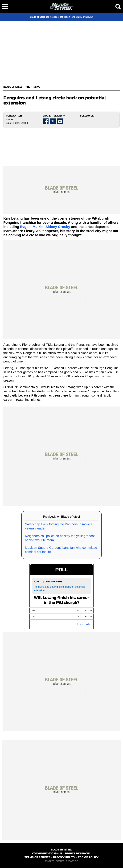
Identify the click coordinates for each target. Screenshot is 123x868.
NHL (28, 87)
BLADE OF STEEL (13, 87)
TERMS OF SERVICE (37, 857)
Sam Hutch (11, 119)
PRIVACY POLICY (64, 857)
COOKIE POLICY (88, 857)
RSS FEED (49, 861)
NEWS (37, 87)
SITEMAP (60, 861)
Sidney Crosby (58, 227)
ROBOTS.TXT (72, 861)
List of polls (84, 624)
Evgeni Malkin (32, 227)
